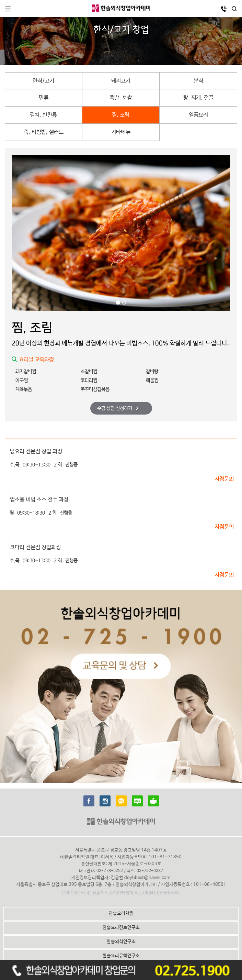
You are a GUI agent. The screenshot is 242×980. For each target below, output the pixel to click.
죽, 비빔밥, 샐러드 (44, 132)
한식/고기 (43, 81)
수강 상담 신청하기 (118, 408)
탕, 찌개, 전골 (198, 98)
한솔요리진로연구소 (121, 928)
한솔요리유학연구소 (121, 956)
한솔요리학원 (121, 913)
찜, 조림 (121, 115)
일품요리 (198, 115)
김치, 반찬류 (43, 115)
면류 (44, 98)
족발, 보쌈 (121, 98)
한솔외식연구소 (121, 942)
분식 (198, 81)
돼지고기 (121, 81)
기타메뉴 (121, 132)
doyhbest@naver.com (147, 878)
